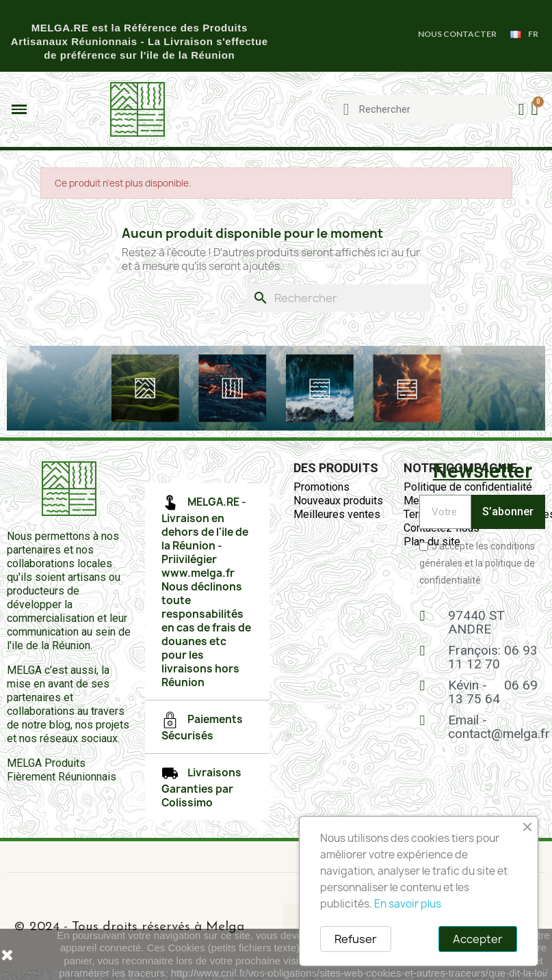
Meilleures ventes (337, 514)
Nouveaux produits (338, 501)
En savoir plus (408, 904)
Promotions (321, 487)
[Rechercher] (339, 298)
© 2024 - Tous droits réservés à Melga (129, 927)
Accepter (478, 939)
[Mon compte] (522, 109)
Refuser (356, 939)
